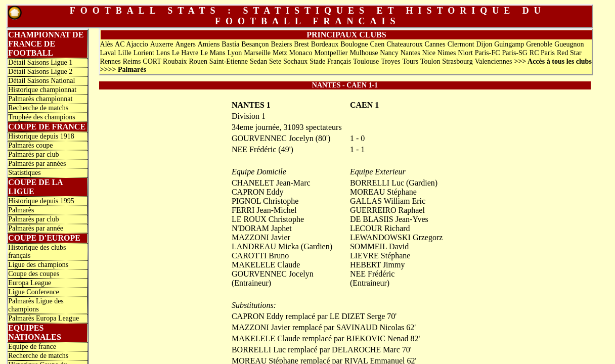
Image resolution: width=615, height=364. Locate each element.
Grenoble (539, 44)
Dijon (484, 44)
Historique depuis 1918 (41, 136)
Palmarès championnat (40, 99)
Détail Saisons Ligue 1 (40, 62)
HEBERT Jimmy (378, 265)
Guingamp (509, 44)
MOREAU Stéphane (383, 192)
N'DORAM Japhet (262, 228)
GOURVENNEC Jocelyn (273, 274)
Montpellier (331, 53)
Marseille (257, 53)
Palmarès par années (37, 164)
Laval (108, 53)
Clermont (461, 44)
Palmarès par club (33, 154)
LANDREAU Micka (265, 246)
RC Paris (542, 53)
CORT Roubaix (165, 61)
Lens (163, 53)
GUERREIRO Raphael (387, 210)
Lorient (144, 53)
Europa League (30, 283)
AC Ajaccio (131, 44)
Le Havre (185, 53)
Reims (132, 61)
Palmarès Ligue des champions (36, 305)
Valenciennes (494, 61)
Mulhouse (364, 53)
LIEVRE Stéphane (380, 256)
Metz (280, 53)
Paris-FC (488, 53)
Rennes (111, 61)
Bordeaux (325, 44)
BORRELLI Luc (377, 183)
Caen (377, 44)
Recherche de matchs (38, 108)
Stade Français (330, 61)
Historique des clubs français (37, 252)
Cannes (435, 44)
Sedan (258, 61)
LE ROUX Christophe (268, 219)
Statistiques (25, 173)
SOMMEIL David (379, 246)
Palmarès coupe (30, 145)
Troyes (390, 61)
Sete (275, 61)
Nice (428, 53)
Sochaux (295, 61)
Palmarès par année (36, 228)
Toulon (430, 61)
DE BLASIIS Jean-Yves (389, 219)
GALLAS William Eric (388, 201)
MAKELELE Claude (266, 265)
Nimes (447, 53)
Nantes (410, 53)
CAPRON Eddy (258, 192)
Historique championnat (42, 90)
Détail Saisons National (41, 81)
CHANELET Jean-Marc (271, 183)
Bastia (230, 44)
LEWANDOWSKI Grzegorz (397, 237)
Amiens (209, 44)
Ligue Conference (34, 292)
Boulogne (354, 44)
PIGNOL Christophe (265, 201)
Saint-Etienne (229, 61)
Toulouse (366, 61)
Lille (124, 53)
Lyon (235, 53)
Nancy (389, 53)
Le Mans (213, 53)
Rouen (198, 61)
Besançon (255, 44)
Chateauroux (405, 44)
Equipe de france (32, 347)
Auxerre (162, 44)
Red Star (569, 53)
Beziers (281, 44)
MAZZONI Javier (261, 237)
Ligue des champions (38, 265)
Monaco (301, 53)
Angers (185, 44)
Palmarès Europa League (43, 318)
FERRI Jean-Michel (264, 210)
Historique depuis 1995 (41, 201)
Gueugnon (569, 44)
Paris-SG (515, 53)
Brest (301, 44)
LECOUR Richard (380, 228)
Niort (465, 53)
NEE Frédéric (372, 274)
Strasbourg (457, 61)
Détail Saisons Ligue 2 (40, 72)
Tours (410, 61)
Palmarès (21, 210)
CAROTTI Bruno (260, 256)
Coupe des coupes (34, 274)
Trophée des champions (41, 117)
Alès (107, 44)
